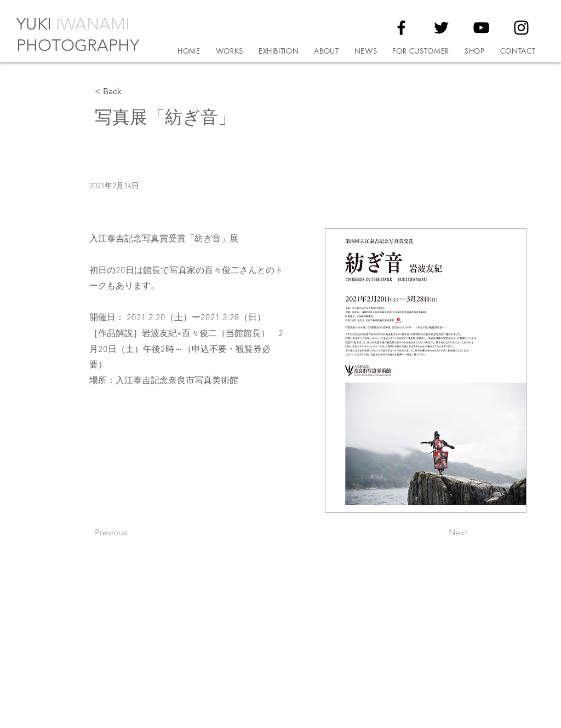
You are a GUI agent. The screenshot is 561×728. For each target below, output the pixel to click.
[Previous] (131, 533)
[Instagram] (521, 28)
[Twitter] (441, 28)
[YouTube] (481, 28)
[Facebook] (401, 28)
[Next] (440, 533)
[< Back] (131, 92)
